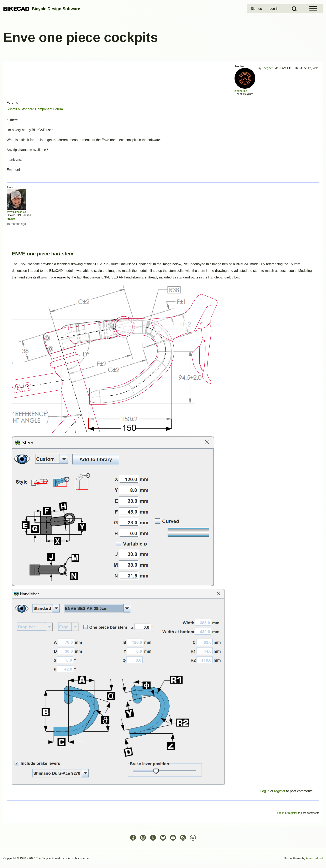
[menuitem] (257, 9)
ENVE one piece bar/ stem (43, 254)
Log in (265, 791)
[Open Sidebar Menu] (313, 9)
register (280, 791)
